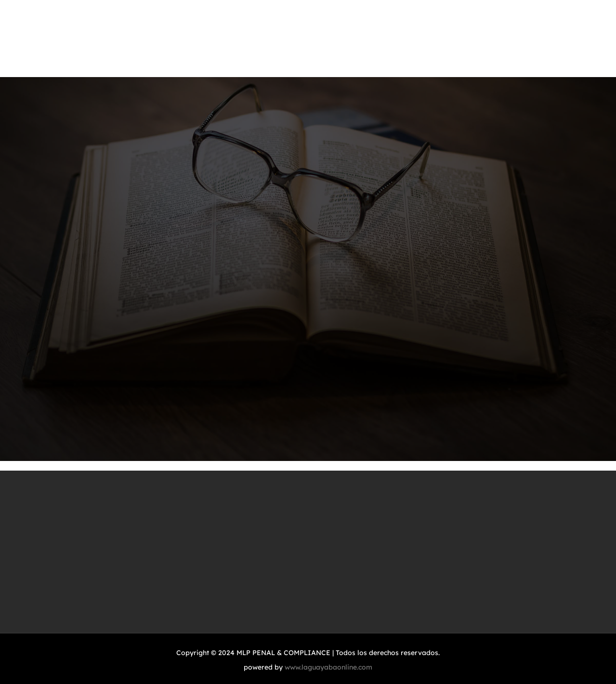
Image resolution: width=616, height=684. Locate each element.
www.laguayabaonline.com (328, 667)
